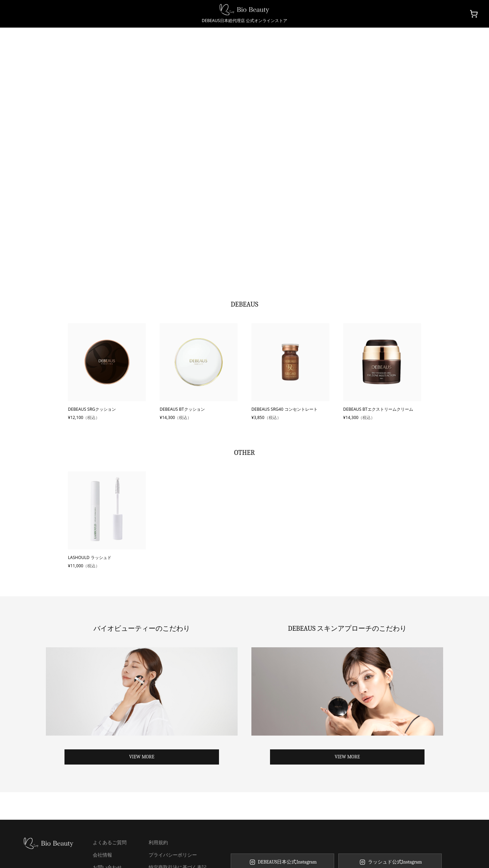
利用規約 (158, 842)
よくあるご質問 (110, 842)
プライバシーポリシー (173, 855)
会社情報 (102, 855)
